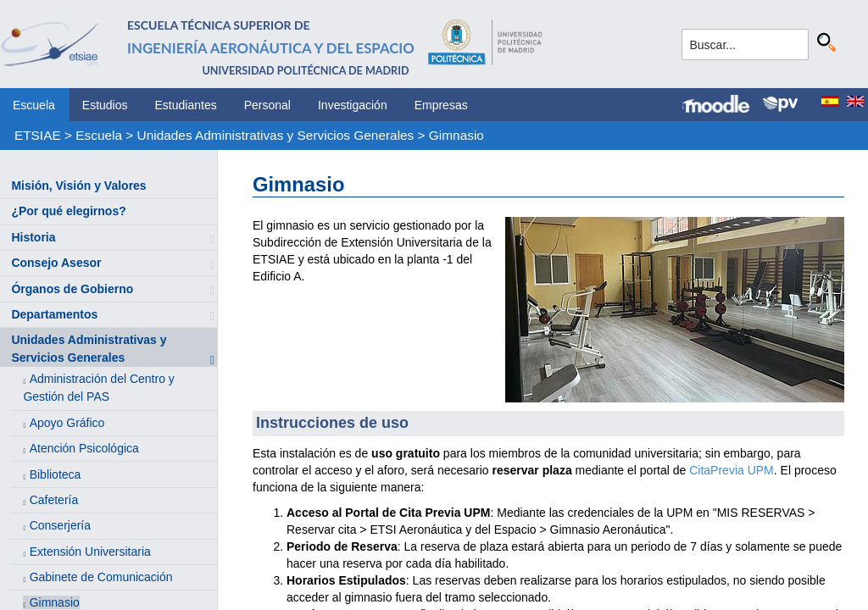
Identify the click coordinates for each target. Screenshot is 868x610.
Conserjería (60, 525)
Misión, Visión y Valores (78, 186)
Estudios (105, 105)
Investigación (353, 105)
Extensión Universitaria (90, 552)
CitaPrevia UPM (732, 470)
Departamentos (54, 314)
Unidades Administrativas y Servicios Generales (276, 135)
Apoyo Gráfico (67, 423)
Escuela (34, 105)
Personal (267, 105)
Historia (33, 237)
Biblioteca (56, 474)
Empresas (441, 105)
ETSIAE (38, 135)
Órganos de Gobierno (72, 289)
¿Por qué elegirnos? (68, 211)
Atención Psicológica (84, 448)
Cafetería (54, 500)
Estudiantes (186, 105)
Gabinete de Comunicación (101, 577)
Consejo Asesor (56, 263)
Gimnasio (456, 135)
